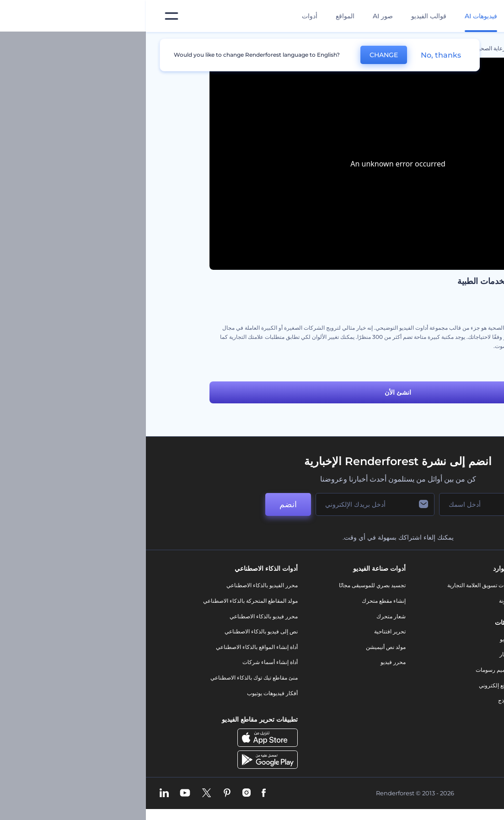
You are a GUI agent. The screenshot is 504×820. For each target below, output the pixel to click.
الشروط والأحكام (427, 678)
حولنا (441, 585)
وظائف (439, 616)
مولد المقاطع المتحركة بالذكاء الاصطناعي (105, 601)
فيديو (360, 639)
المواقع (199, 16)
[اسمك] (339, 504)
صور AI (237, 16)
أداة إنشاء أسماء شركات (124, 662)
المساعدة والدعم (427, 631)
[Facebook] (118, 793)
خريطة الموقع (431, 693)
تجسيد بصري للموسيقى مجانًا (226, 585)
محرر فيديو (247, 662)
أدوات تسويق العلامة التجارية (333, 585)
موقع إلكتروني (349, 685)
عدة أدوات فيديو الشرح (414, 367)
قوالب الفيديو (283, 16)
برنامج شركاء (432, 708)
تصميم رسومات (348, 670)
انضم (142, 504)
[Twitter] (61, 793)
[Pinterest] (81, 793)
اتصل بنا (438, 601)
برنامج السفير (431, 724)
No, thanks (295, 55)
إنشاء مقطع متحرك (238, 601)
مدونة (359, 601)
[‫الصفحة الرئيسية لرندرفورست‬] (482, 16)
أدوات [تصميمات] (164, 16)
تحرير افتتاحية (244, 631)
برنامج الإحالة (432, 647)
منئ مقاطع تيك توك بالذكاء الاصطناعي (108, 678)
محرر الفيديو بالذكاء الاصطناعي (116, 585)
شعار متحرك (245, 616)
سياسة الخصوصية (427, 662)
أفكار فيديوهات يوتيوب (126, 693)
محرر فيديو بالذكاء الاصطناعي (118, 616)
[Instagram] (101, 793)
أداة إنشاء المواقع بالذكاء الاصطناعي (111, 647)
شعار (359, 654)
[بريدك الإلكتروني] (229, 504)
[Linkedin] (18, 793)
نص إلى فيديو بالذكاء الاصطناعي (115, 631)
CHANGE (238, 55)
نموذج (359, 700)
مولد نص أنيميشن (240, 647)
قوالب (399, 48)
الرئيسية (431, 48)
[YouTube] (39, 793)
